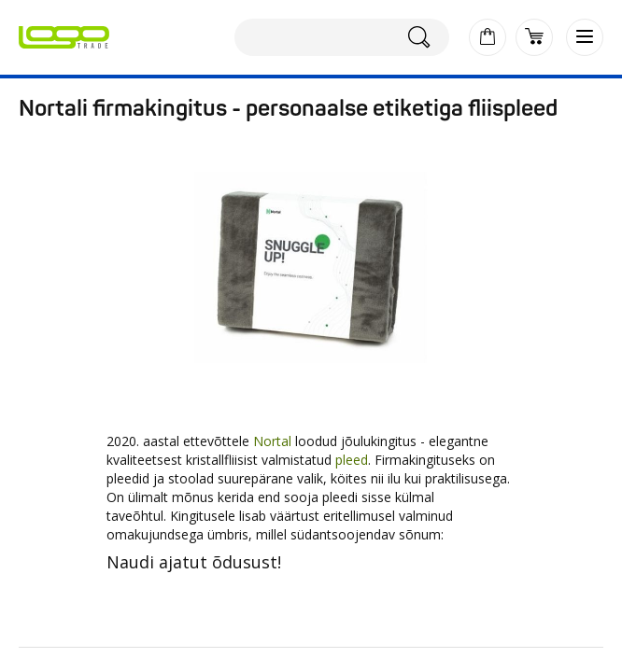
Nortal (272, 441)
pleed (352, 460)
